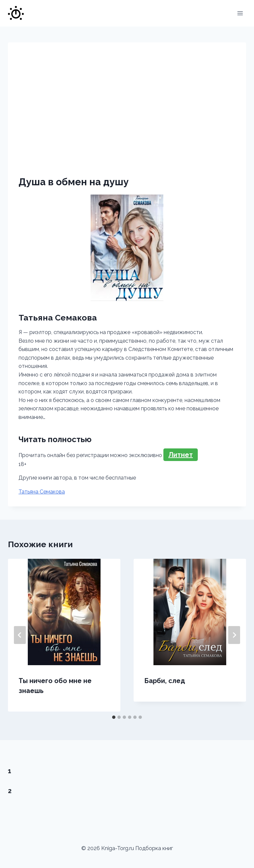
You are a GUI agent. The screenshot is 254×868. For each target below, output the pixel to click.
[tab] (114, 717)
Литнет (181, 455)
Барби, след (165, 681)
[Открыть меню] (240, 13)
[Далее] (234, 635)
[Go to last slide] (20, 635)
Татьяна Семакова (42, 492)
